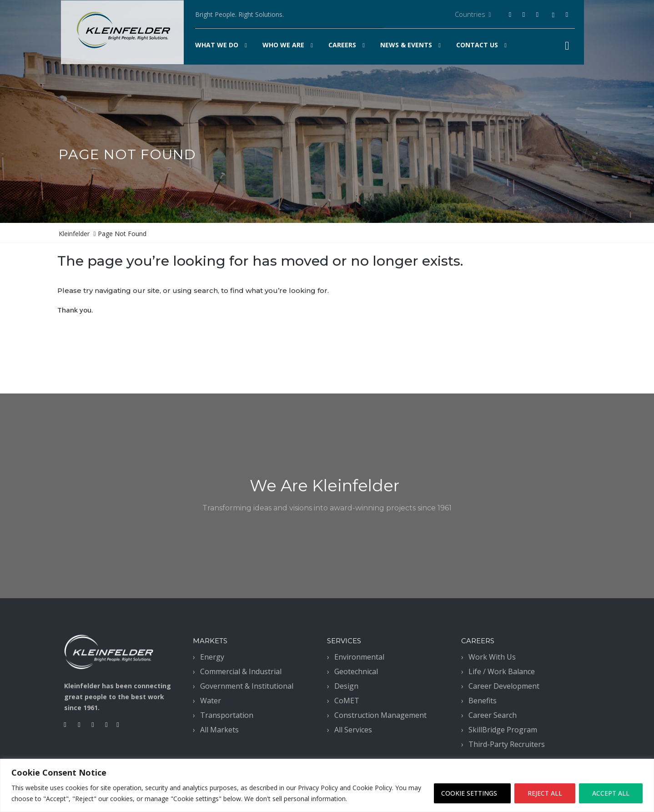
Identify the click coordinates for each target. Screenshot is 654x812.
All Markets (219, 730)
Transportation (227, 715)
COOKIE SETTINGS (469, 793)
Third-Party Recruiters (507, 744)
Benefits (483, 701)
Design (346, 686)
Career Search (493, 715)
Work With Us (492, 657)
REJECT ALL (545, 793)
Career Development (504, 686)
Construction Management (380, 715)
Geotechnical (356, 671)
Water (211, 701)
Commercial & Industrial (241, 671)
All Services (353, 730)
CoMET (347, 701)
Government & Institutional (247, 686)
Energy (212, 657)
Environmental (359, 657)
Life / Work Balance (502, 671)
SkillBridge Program (503, 730)
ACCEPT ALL (611, 793)
